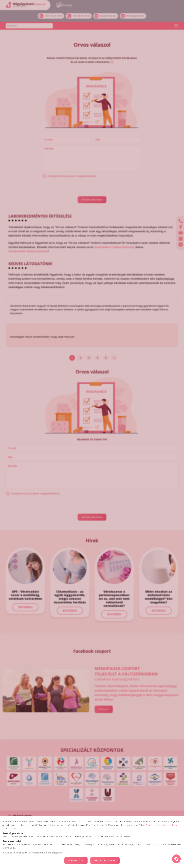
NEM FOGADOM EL (105, 860)
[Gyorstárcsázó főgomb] (176, 859)
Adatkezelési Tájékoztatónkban (162, 825)
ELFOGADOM (76, 860)
